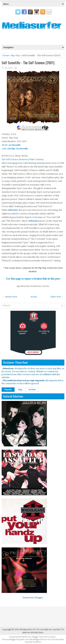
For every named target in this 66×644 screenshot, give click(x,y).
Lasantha (52, 637)
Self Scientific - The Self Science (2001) (28, 63)
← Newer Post (10, 297)
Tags (20, 390)
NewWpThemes (25, 637)
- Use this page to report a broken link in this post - (33, 279)
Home (6, 55)
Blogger (39, 598)
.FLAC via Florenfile (11, 145)
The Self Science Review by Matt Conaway (23, 159)
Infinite (12, 210)
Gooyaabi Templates (33, 642)
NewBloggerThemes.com (40, 639)
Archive (32, 390)
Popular (8, 390)
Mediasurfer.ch (27, 629)
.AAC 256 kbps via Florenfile (15, 149)
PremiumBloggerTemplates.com (16, 639)
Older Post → (57, 297)
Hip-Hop (15, 55)
